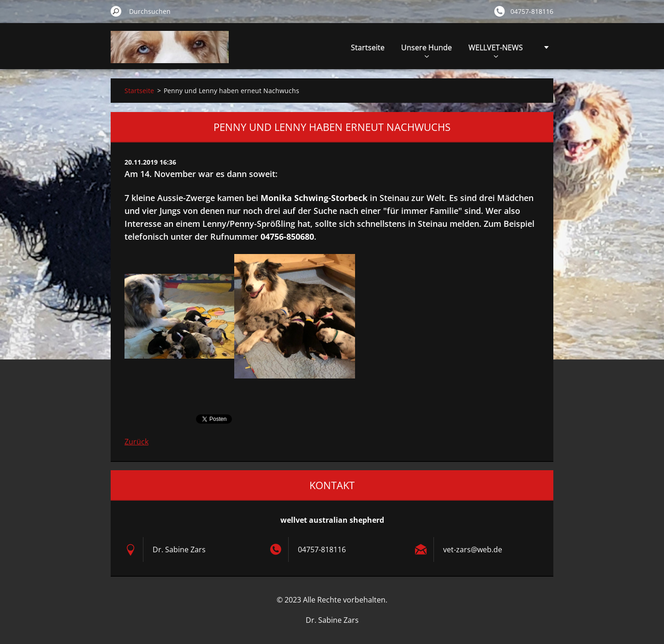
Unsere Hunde (427, 50)
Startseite (368, 47)
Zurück (136, 442)
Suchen (116, 11)
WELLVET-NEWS (496, 50)
